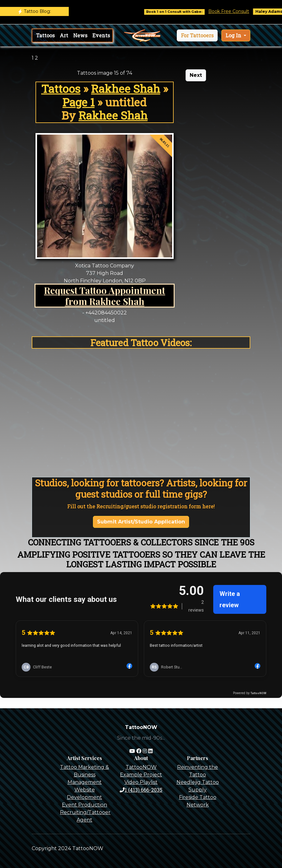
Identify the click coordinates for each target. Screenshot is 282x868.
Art (64, 35)
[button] (197, 35)
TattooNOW (141, 767)
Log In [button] (234, 35)
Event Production (84, 805)
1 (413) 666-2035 (141, 790)
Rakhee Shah (126, 89)
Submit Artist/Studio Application (141, 522)
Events (101, 35)
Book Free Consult (242, 11)
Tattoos (45, 35)
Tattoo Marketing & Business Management (84, 775)
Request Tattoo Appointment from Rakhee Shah (105, 296)
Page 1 (79, 102)
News (80, 35)
